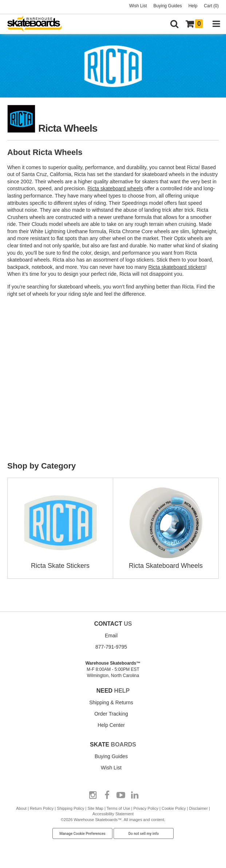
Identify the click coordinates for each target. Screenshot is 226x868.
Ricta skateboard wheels (115, 188)
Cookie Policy (174, 808)
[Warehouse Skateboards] (38, 24)
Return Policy (42, 808)
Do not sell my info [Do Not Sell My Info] (144, 834)
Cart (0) (211, 6)
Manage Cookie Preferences (82, 834)
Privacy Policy (146, 808)
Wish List (138, 6)
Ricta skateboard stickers (177, 267)
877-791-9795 (111, 647)
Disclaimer (199, 808)
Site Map (96, 808)
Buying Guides (168, 6)
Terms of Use (118, 808)
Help (193, 6)
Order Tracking (111, 714)
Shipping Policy (70, 808)
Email (111, 636)
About (21, 808)
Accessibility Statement (113, 814)
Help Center (111, 725)
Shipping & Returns (111, 702)
